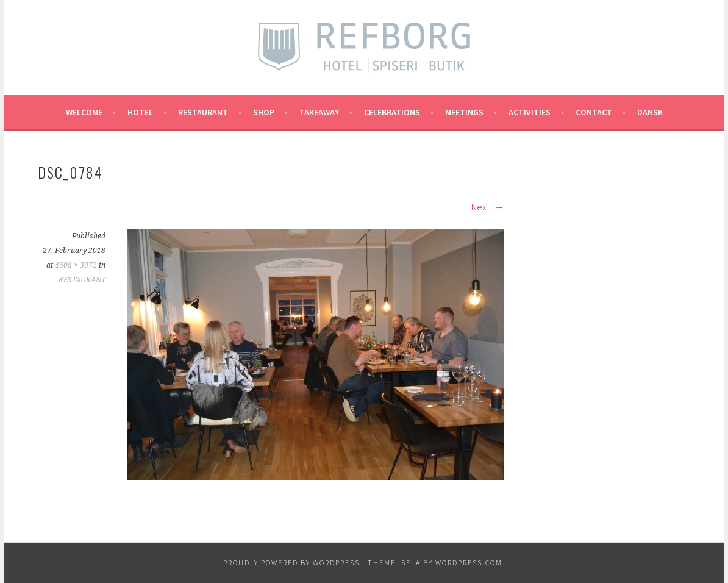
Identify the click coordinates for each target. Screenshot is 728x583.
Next (488, 207)
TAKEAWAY (319, 112)
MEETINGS (464, 112)
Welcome (84, 112)
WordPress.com (469, 563)
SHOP (264, 112)
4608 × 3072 (76, 265)
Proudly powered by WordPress (291, 563)
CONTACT (594, 112)
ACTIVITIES (530, 112)
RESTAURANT (203, 112)
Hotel (140, 112)
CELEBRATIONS (392, 112)
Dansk (650, 112)
